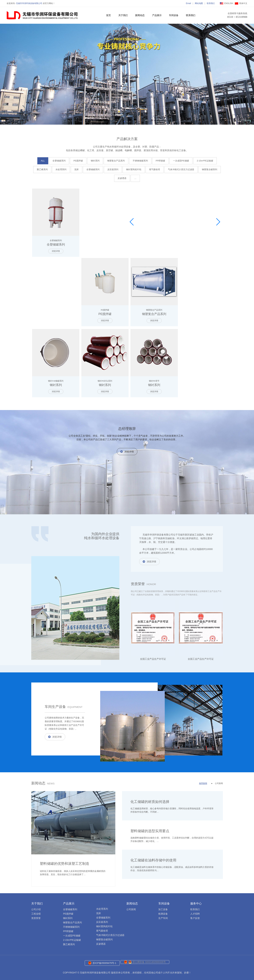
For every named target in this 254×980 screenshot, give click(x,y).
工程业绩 (36, 911)
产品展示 (157, 15)
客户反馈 (195, 915)
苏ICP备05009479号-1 (104, 960)
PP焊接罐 (160, 161)
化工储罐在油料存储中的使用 (153, 857)
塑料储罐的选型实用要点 (150, 828)
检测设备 (163, 911)
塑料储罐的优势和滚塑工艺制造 (65, 861)
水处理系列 (61, 169)
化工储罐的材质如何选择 (150, 799)
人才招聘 (195, 911)
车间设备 (174, 15)
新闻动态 (140, 15)
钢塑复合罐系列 (210, 169)
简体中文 (243, 3)
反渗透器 (122, 178)
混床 (76, 169)
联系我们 (211, 3)
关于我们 (123, 15)
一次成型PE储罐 (181, 161)
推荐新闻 (203, 781)
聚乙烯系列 (42, 169)
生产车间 (163, 915)
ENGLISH (229, 3)
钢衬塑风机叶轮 (134, 169)
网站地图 (199, 3)
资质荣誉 (36, 915)
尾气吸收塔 (155, 169)
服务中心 (196, 901)
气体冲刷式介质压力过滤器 (181, 169)
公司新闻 (219, 781)
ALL (43, 161)
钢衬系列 (95, 161)
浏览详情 (55, 250)
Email (188, 3)
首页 (108, 15)
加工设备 (163, 907)
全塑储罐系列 (59, 161)
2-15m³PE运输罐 (205, 161)
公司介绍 (36, 907)
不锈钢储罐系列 (140, 161)
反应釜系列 (113, 169)
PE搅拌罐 (78, 161)
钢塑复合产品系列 (116, 161)
